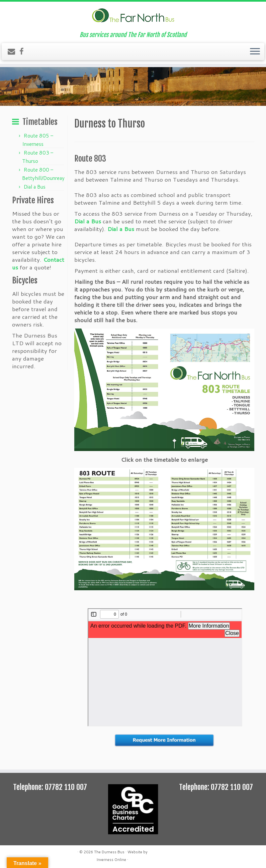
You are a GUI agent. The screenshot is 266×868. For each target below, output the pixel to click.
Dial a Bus (35, 187)
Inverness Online (111, 860)
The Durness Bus (109, 852)
